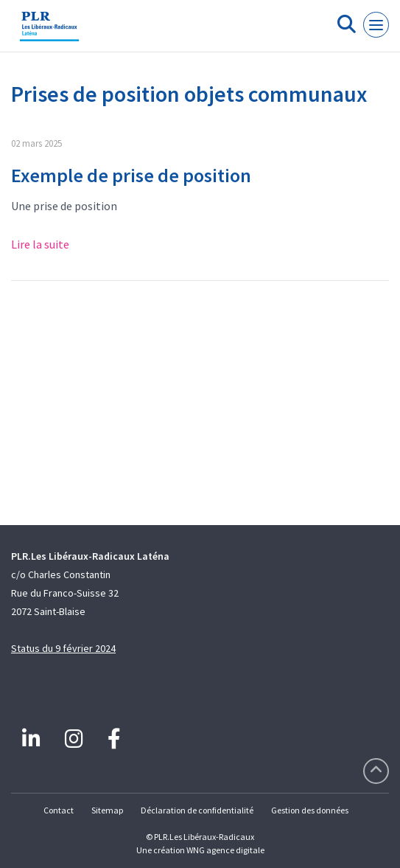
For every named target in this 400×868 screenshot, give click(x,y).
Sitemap (107, 810)
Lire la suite (40, 244)
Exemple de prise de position (131, 175)
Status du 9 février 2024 (63, 648)
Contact (59, 810)
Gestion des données (310, 810)
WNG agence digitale (225, 850)
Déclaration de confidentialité (197, 810)
